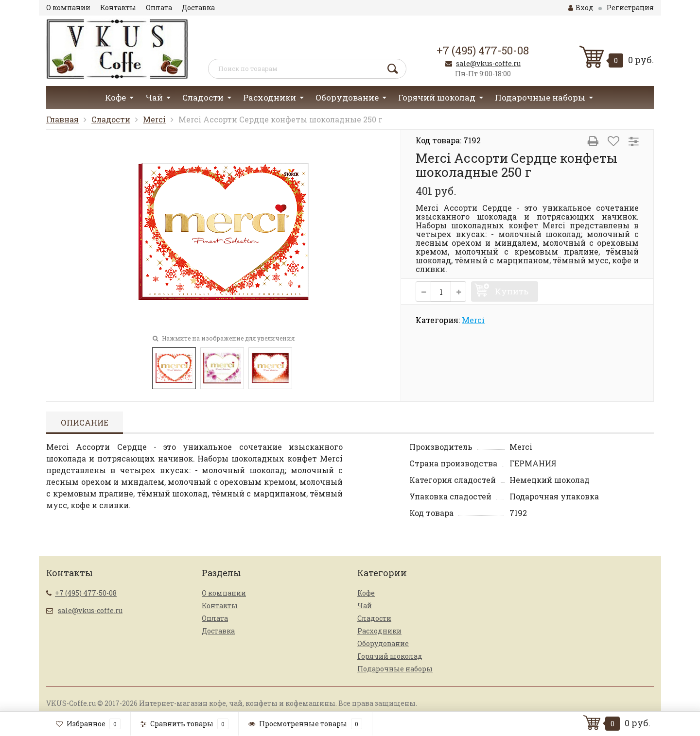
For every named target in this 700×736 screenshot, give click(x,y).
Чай (154, 97)
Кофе (115, 97)
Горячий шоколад (437, 97)
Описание (85, 422)
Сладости (203, 97)
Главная (62, 119)
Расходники (270, 97)
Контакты (118, 8)
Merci (154, 119)
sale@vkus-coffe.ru (488, 63)
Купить (512, 291)
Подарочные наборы (540, 97)
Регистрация (630, 8)
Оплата (159, 8)
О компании (68, 8)
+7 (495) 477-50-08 (483, 50)
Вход (581, 8)
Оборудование (347, 97)
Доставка (198, 8)
